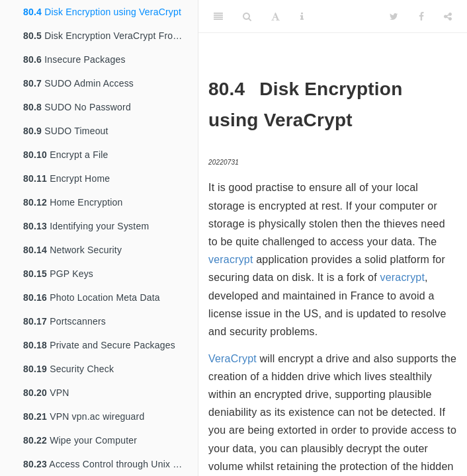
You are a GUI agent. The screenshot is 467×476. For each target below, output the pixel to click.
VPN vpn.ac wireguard (84, 416)
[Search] (247, 17)
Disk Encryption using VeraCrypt (102, 12)
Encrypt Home (66, 178)
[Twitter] (394, 17)
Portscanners (64, 321)
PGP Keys (58, 274)
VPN (46, 393)
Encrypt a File (66, 155)
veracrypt (231, 259)
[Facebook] (421, 17)
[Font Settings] (276, 17)
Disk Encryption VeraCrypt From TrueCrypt (110, 36)
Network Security (72, 250)
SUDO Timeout (66, 131)
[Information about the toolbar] (302, 17)
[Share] (448, 17)
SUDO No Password (77, 107)
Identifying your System (86, 226)
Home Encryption (73, 202)
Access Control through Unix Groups (110, 464)
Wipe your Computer (80, 440)
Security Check (68, 369)
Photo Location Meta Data (92, 297)
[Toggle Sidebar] (218, 17)
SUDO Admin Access (78, 83)
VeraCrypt (233, 359)
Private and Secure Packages (99, 345)
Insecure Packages (74, 59)
